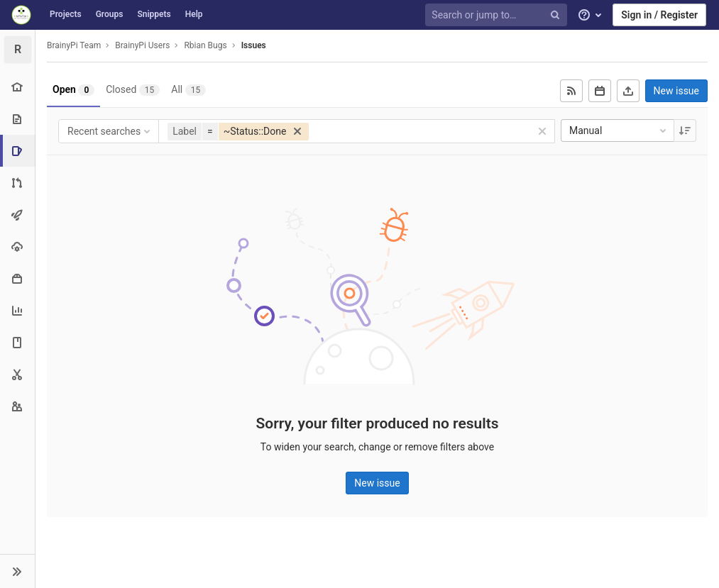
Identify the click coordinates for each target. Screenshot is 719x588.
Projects (66, 14)
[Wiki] (17, 342)
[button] (17, 571)
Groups (110, 14)
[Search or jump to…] (498, 15)
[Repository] (17, 119)
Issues (254, 45)
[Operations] (17, 246)
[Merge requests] (17, 183)
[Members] (17, 406)
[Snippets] (17, 374)
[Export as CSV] (628, 91)
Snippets (154, 14)
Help (194, 14)
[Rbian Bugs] (18, 50)
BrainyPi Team (74, 45)
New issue (676, 91)
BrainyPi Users (142, 45)
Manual (619, 131)
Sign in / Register (659, 15)
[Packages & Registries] (17, 278)
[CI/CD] (17, 215)
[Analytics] (17, 310)
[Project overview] (17, 87)
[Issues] (19, 151)
